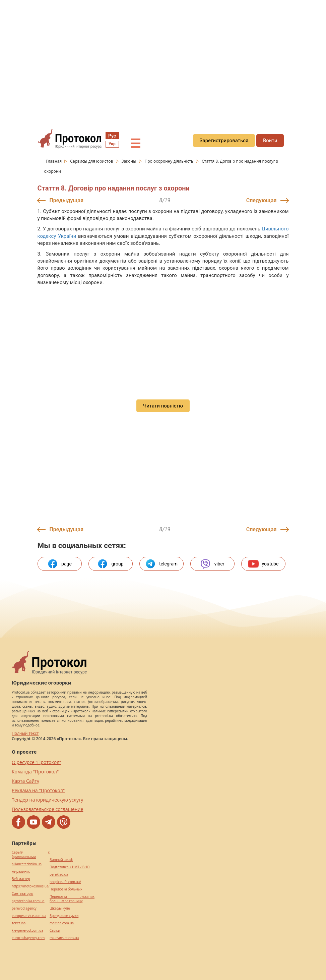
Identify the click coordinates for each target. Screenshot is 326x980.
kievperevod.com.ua (27, 931)
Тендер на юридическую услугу (47, 800)
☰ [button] (135, 144)
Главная (54, 161)
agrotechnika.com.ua (28, 901)
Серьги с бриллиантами (31, 855)
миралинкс (21, 872)
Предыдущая (67, 200)
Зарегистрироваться (224, 141)
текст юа (19, 923)
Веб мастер (21, 879)
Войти (270, 141)
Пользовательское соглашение (47, 809)
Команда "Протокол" (35, 772)
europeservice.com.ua (29, 916)
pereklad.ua (59, 875)
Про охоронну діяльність (169, 161)
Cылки (55, 931)
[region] (163, 61)
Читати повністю (163, 406)
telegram (161, 564)
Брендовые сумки (64, 916)
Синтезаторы (22, 894)
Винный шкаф (61, 860)
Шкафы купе (60, 908)
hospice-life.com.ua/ (65, 882)
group (110, 564)
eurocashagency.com (28, 938)
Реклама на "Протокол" (38, 790)
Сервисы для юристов (92, 161)
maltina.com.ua (62, 923)
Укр (112, 144)
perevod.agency (24, 908)
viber (212, 564)
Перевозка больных (66, 889)
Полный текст (25, 733)
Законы (129, 161)
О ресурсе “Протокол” (36, 762)
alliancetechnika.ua (27, 864)
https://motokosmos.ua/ (31, 886)
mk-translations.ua (64, 938)
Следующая (262, 200)
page (59, 564)
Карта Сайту (25, 781)
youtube (263, 564)
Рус (112, 136)
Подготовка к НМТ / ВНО (70, 867)
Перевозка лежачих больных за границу (72, 899)
